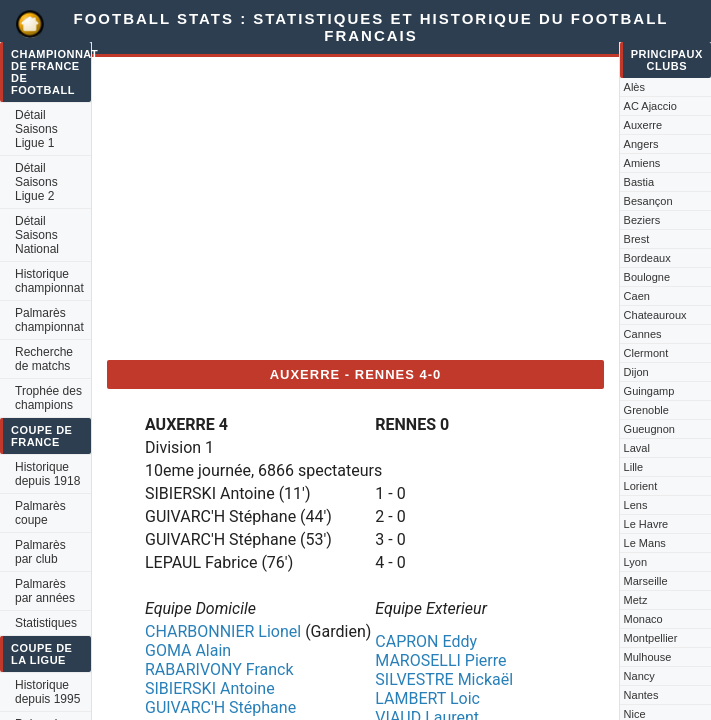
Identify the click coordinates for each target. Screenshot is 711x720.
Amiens (642, 163)
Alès (634, 87)
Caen (637, 296)
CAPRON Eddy (426, 641)
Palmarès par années (45, 591)
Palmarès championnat (49, 320)
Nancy (639, 676)
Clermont (646, 353)
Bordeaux (647, 258)
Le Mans (645, 543)
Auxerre (643, 125)
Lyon (635, 562)
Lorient (641, 486)
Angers (641, 144)
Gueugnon (649, 429)
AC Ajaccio (650, 106)
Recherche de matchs (44, 359)
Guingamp (649, 391)
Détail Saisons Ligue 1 (36, 129)
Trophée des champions (48, 398)
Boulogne (647, 277)
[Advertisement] (356, 204)
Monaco (643, 619)
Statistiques (46, 623)
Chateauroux (655, 315)
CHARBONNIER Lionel (223, 631)
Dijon (636, 372)
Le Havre (646, 524)
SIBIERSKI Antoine (210, 688)
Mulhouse (648, 657)
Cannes (643, 334)
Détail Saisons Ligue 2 (36, 182)
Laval (637, 448)
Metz (636, 600)
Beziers (642, 220)
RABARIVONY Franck (219, 669)
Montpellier (651, 638)
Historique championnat (49, 281)
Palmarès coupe (40, 513)
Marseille (646, 581)
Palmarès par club (40, 552)
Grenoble (646, 410)
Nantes (641, 695)
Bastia (639, 182)
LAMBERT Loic (427, 698)
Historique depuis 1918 (47, 474)
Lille (634, 467)
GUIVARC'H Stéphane (220, 707)
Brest (637, 239)
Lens (636, 505)
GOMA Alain (188, 650)
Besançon (648, 201)
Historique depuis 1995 (47, 692)
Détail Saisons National (37, 235)
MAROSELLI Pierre (440, 660)
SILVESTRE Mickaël (444, 679)
